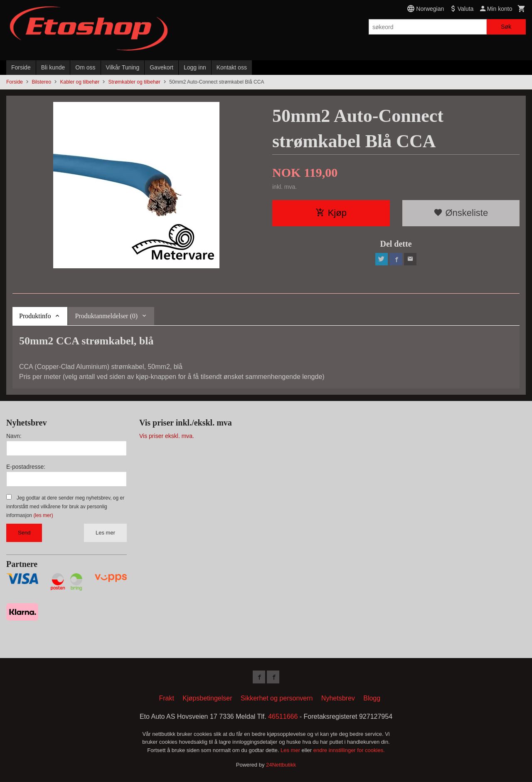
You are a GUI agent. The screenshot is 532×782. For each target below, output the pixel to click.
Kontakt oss (232, 67)
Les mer (105, 533)
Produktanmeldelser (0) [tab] (106, 316)
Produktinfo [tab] (35, 316)
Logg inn (195, 67)
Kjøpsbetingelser (207, 699)
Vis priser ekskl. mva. (167, 436)
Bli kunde (53, 67)
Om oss (85, 67)
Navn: (14, 436)
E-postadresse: (26, 467)
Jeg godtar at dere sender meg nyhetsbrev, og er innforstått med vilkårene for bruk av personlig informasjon (65, 507)
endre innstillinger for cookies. (349, 751)
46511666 (283, 717)
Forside (21, 67)
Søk (506, 27)
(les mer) (43, 515)
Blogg (372, 699)
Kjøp (331, 213)
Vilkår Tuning (123, 67)
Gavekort (161, 67)
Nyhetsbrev (338, 699)
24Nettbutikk (281, 766)
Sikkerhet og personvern (277, 699)
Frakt (166, 699)
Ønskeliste (461, 213)
